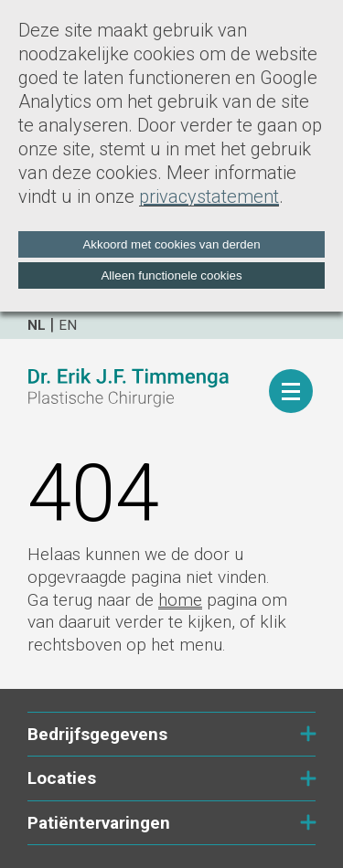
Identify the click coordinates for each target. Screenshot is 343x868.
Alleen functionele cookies (171, 275)
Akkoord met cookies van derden (171, 244)
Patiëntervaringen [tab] (171, 823)
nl (37, 325)
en (68, 325)
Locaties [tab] (171, 778)
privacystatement (209, 196)
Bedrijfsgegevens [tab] (171, 734)
